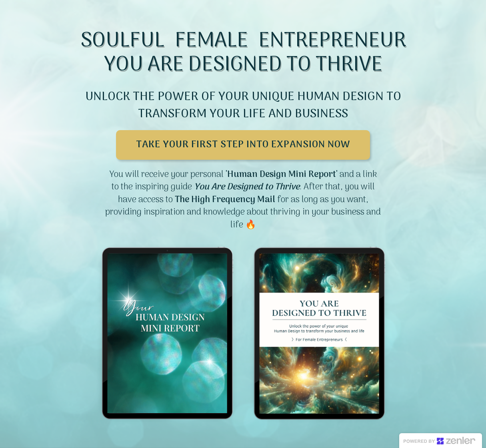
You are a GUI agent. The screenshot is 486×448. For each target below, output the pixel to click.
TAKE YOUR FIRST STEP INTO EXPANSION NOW (243, 145)
